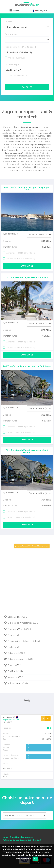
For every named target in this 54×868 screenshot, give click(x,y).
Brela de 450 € (12, 635)
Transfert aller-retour (17, 75)
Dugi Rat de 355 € (14, 671)
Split (18, 720)
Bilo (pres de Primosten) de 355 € (21, 623)
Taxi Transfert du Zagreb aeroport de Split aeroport (27, 451)
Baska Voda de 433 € (16, 617)
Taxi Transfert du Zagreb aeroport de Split (27, 277)
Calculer (27, 87)
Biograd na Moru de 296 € (18, 629)
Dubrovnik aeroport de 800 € (19, 659)
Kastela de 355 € (13, 677)
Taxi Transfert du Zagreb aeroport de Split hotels (27, 366)
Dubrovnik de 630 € (15, 653)
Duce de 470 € (12, 665)
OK (35, 859)
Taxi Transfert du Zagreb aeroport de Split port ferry (27, 189)
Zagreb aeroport (9, 720)
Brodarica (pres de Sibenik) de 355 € (22, 641)
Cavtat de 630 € (13, 647)
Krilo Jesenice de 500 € (16, 683)
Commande (27, 266)
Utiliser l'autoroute (16, 58)
